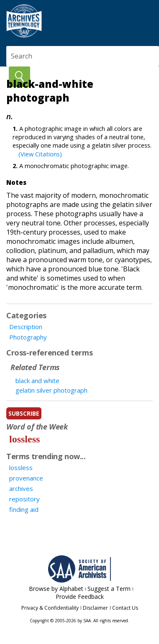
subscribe (24, 413)
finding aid (24, 509)
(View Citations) (40, 154)
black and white (37, 381)
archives (21, 488)
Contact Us (125, 608)
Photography (28, 337)
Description (26, 327)
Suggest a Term (109, 589)
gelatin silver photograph (51, 390)
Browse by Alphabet (56, 589)
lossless (24, 439)
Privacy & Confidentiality (50, 608)
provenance (26, 478)
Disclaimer (95, 608)
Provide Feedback (80, 597)
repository (24, 499)
